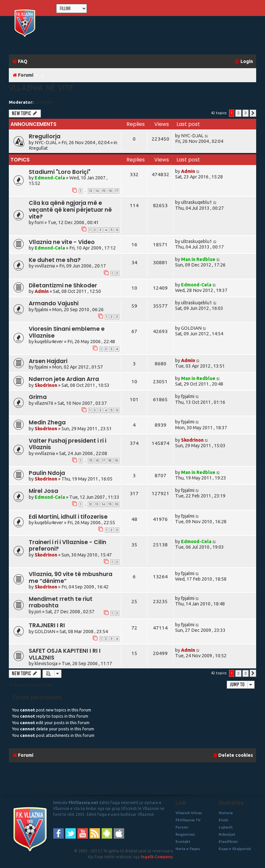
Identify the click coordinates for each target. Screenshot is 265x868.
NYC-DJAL (46, 143)
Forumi (182, 827)
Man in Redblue (198, 259)
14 (97, 191)
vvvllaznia (45, 266)
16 (110, 191)
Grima (38, 397)
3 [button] (246, 113)
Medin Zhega (47, 422)
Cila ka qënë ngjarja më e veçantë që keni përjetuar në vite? (70, 210)
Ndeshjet (227, 834)
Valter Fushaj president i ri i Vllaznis (67, 444)
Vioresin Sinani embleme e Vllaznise (67, 332)
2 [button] (238, 113)
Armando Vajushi (54, 303)
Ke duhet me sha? (55, 260)
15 (104, 191)
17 (117, 191)
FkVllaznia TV (188, 820)
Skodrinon (46, 385)
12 (91, 504)
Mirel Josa (43, 491)
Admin (188, 171)
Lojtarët (226, 827)
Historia (226, 813)
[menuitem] (20, 61)
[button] (253, 113)
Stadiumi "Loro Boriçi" (60, 172)
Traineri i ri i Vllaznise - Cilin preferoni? (67, 546)
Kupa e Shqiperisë (235, 849)
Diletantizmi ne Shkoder (63, 285)
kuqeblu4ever (49, 342)
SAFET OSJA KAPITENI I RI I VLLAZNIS (65, 654)
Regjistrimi (185, 834)
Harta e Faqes (188, 849)
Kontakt (183, 842)
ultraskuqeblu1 (197, 202)
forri (39, 222)
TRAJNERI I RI (47, 625)
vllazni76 (44, 403)
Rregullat (38, 148)
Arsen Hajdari (48, 361)
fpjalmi (41, 310)
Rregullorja (45, 136)
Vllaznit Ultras (189, 813)
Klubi (223, 820)
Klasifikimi (228, 842)
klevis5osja (46, 663)
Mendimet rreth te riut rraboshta (61, 602)
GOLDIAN (43, 102)
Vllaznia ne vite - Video (62, 242)
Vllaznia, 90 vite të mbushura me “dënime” (71, 578)
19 (116, 461)
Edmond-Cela (50, 178)
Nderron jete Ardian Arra (64, 379)
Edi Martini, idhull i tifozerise (68, 517)
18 (110, 461)
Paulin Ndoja (47, 473)
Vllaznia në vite (41, 88)
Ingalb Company (157, 857)
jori (38, 612)
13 (91, 191)
